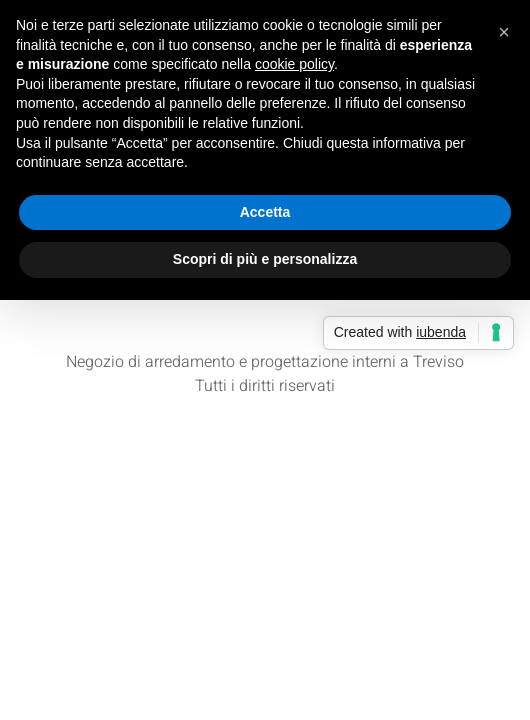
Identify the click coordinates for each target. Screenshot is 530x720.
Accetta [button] (265, 212)
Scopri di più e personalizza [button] (265, 259)
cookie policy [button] (294, 64)
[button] (504, 32)
